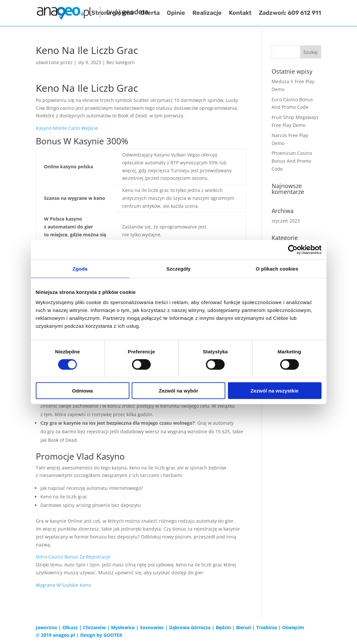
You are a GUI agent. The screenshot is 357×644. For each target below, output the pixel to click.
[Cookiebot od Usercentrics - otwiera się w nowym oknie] (293, 250)
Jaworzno (46, 627)
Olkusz (70, 627)
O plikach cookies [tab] (277, 268)
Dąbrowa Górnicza (190, 627)
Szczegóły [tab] (178, 268)
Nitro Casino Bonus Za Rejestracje (73, 557)
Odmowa (82, 391)
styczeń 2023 (286, 221)
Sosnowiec (152, 627)
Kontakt (240, 14)
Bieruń (244, 627)
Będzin (223, 627)
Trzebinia (267, 627)
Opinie (176, 14)
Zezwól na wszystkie (275, 391)
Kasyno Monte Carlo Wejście (67, 128)
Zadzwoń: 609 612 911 (290, 14)
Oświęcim (293, 627)
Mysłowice (123, 627)
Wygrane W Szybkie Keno (63, 585)
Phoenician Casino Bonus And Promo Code (292, 161)
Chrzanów (94, 627)
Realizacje (207, 14)
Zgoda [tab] (80, 268)
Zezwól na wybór (178, 391)
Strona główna (112, 14)
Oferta (150, 14)
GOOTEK (113, 635)
